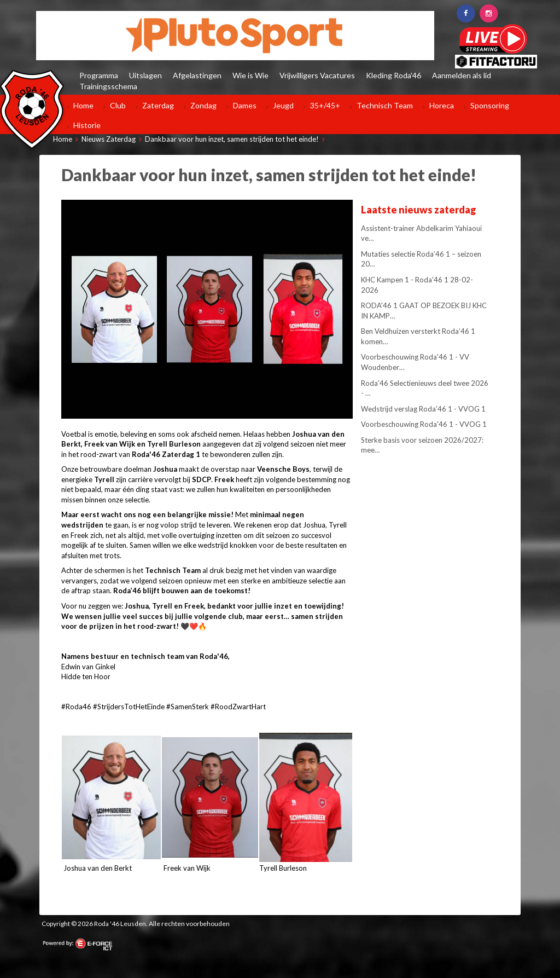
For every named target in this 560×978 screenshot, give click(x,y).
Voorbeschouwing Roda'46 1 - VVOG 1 (424, 424)
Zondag (203, 105)
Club (118, 105)
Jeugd (283, 105)
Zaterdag (158, 105)
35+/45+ (325, 105)
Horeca (442, 105)
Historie (87, 125)
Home (83, 105)
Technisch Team (385, 105)
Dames (245, 105)
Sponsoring (490, 105)
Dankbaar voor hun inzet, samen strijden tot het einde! (232, 139)
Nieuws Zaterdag (109, 139)
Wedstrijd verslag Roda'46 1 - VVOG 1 (423, 409)
